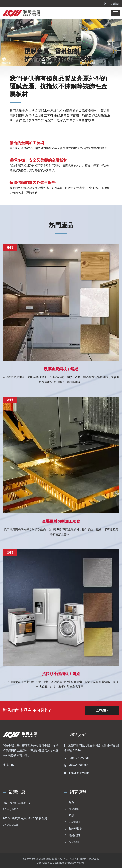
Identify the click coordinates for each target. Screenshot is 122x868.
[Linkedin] (12, 765)
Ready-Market (77, 862)
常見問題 (74, 842)
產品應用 (74, 822)
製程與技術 (76, 828)
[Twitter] (8, 765)
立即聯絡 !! (102, 710)
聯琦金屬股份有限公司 (60, 859)
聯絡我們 (74, 835)
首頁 (71, 802)
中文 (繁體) (114, 4)
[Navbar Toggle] (116, 13)
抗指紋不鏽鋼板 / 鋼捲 (61, 674)
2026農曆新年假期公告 (17, 803)
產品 (71, 815)
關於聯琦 (74, 809)
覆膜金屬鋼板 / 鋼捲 (61, 369)
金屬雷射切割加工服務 (61, 521)
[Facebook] (4, 765)
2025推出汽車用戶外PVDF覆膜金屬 (25, 818)
